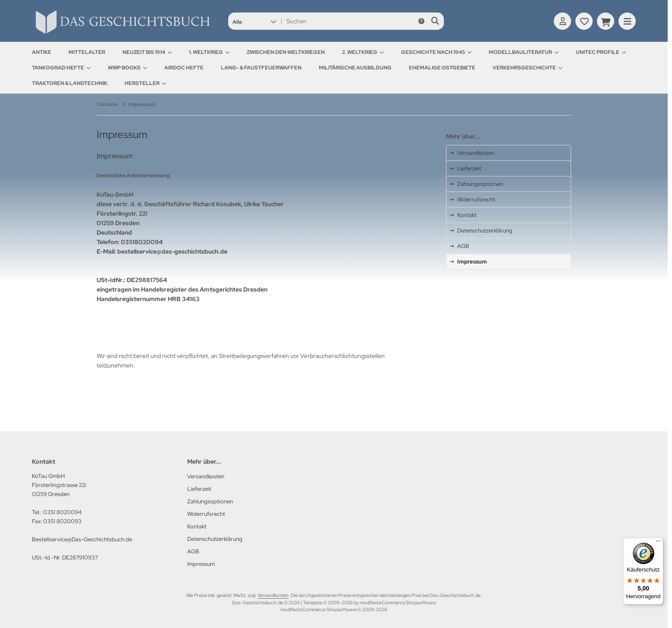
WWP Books (127, 68)
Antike (42, 52)
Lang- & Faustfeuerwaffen (261, 68)
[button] (254, 21)
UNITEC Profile (601, 52)
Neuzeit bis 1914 (147, 52)
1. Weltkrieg (209, 52)
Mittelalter (87, 52)
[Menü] (658, 543)
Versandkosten (273, 595)
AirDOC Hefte (184, 68)
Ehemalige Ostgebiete (442, 68)
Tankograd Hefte (61, 68)
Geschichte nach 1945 (436, 52)
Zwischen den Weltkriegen (286, 52)
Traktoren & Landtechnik (70, 83)
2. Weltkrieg (363, 52)
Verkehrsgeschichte (528, 68)
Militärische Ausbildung (355, 68)
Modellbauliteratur (524, 52)
